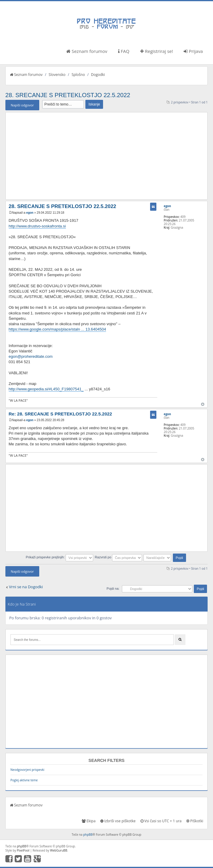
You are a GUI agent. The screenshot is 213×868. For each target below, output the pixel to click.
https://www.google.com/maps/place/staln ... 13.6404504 (57, 329)
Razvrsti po (118, 557)
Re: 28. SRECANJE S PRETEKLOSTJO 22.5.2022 (60, 414)
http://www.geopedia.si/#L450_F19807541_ (46, 389)
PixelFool (23, 850)
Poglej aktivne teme (24, 780)
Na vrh (203, 404)
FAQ (124, 51)
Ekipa (89, 821)
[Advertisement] (106, 156)
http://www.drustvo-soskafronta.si (37, 226)
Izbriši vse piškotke (118, 821)
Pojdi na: (113, 589)
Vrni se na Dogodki (26, 587)
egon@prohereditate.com (31, 356)
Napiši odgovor (22, 105)
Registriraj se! (157, 51)
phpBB (88, 835)
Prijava (193, 51)
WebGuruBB (59, 850)
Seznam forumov (87, 51)
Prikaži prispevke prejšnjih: (59, 557)
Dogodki (98, 75)
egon (30, 213)
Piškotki (195, 821)
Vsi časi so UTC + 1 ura (161, 821)
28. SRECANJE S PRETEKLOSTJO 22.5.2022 (68, 95)
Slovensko (57, 75)
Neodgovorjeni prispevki (27, 770)
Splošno (78, 75)
